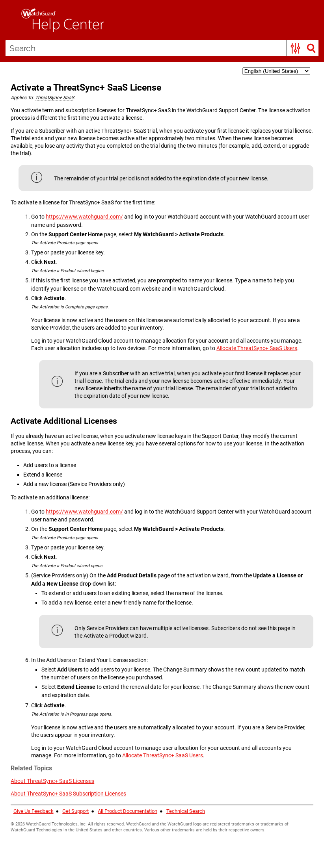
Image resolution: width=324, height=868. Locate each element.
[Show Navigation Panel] (10, 20)
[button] (295, 48)
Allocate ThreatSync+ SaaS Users (257, 348)
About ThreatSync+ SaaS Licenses (52, 781)
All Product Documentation (128, 811)
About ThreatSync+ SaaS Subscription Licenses (68, 794)
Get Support (75, 811)
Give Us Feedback (34, 811)
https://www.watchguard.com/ (84, 217)
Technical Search (186, 811)
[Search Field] (162, 48)
